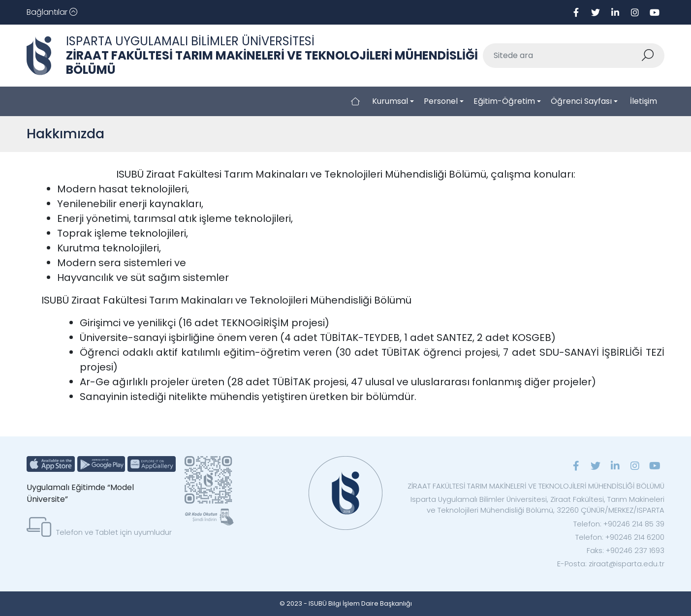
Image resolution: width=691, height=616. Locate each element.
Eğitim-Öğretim (504, 101)
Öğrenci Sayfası (581, 101)
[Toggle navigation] (52, 12)
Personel (441, 101)
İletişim (644, 101)
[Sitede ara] (562, 56)
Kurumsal (390, 101)
